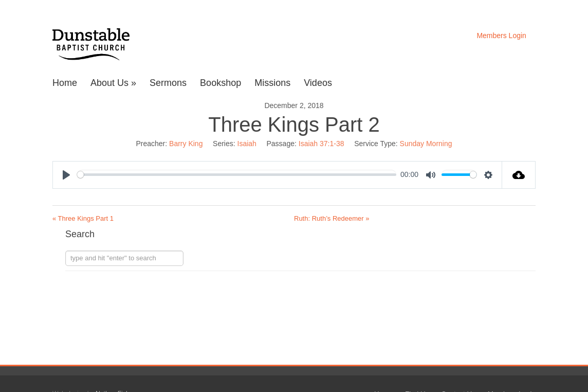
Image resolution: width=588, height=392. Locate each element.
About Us (113, 83)
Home (65, 83)
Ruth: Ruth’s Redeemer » (332, 218)
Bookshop (220, 83)
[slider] (237, 175)
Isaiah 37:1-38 (321, 144)
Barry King (186, 144)
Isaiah (247, 144)
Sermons (168, 83)
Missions (272, 83)
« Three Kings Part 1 (83, 218)
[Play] (66, 175)
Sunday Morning (426, 144)
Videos (318, 83)
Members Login (501, 35)
